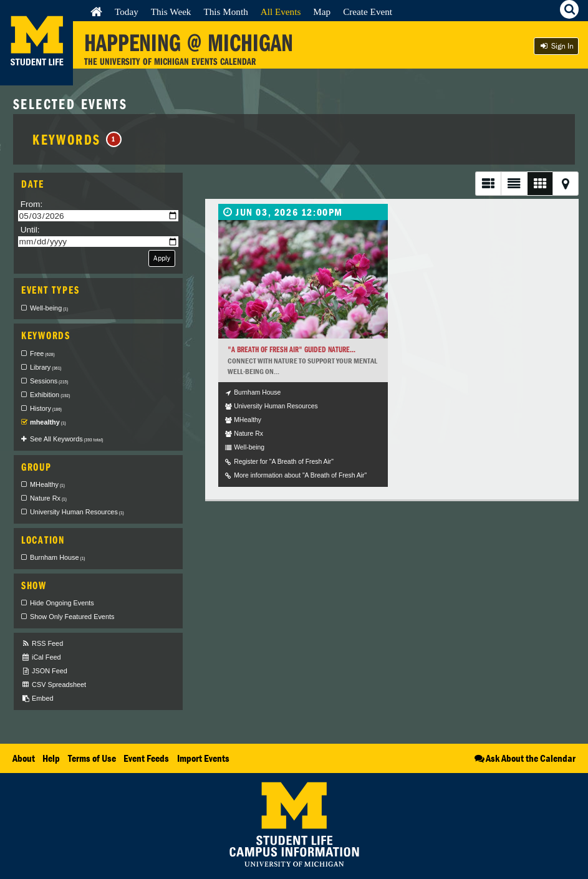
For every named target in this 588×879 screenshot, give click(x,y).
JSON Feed (44, 671)
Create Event (368, 12)
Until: (30, 230)
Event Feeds (146, 758)
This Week (171, 12)
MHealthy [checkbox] (47, 484)
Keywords (77, 139)
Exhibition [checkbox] (50, 395)
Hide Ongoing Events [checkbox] (62, 603)
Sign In (556, 46)
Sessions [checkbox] (49, 381)
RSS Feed (42, 644)
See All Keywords (66, 439)
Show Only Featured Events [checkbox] (72, 617)
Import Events (203, 758)
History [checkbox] (46, 408)
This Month (225, 12)
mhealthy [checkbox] (48, 422)
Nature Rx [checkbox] (48, 498)
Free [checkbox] (42, 353)
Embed (37, 699)
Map (322, 12)
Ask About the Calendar (524, 758)
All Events (281, 12)
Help (51, 758)
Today (127, 12)
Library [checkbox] (46, 367)
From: (32, 204)
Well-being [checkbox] (49, 308)
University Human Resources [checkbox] (77, 512)
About (24, 758)
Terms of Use (92, 758)
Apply (162, 258)
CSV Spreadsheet (54, 685)
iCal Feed (41, 657)
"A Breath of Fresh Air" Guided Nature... (292, 349)
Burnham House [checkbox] (58, 557)
